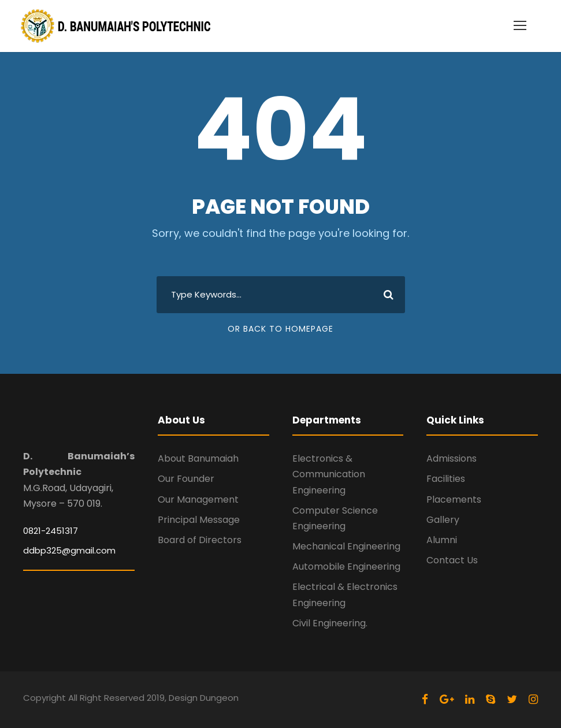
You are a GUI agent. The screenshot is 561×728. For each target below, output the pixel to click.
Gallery (443, 520)
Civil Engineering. (330, 623)
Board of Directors (200, 540)
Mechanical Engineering (346, 546)
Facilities (446, 479)
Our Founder (186, 479)
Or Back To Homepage (280, 329)
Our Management (198, 499)
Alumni (442, 540)
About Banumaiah (198, 458)
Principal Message (199, 520)
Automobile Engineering (346, 567)
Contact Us (452, 560)
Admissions (452, 458)
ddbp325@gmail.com (69, 550)
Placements (454, 499)
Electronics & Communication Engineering (329, 474)
